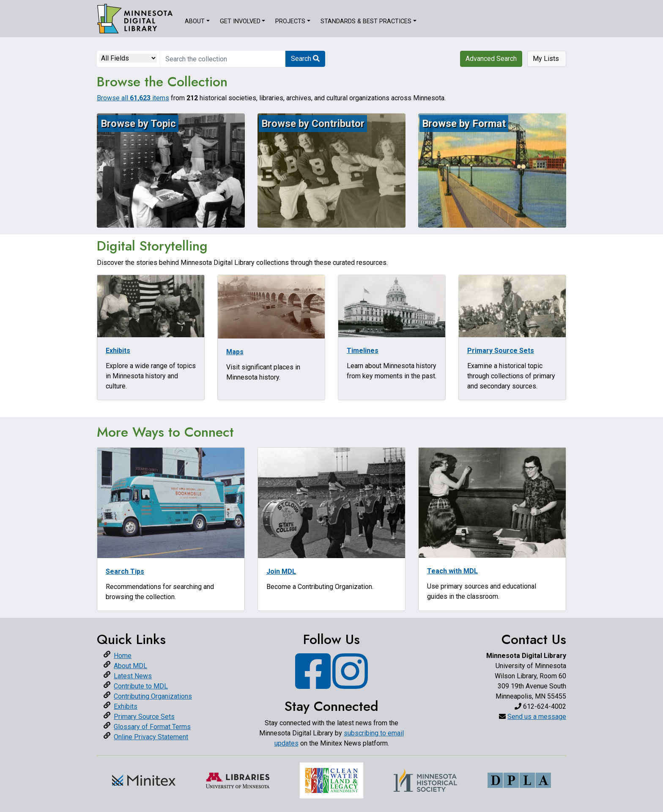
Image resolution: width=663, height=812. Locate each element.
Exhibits (126, 706)
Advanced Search (491, 59)
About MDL (130, 666)
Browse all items (133, 98)
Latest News (133, 676)
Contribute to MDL (141, 686)
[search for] (223, 59)
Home (123, 656)
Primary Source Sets (144, 717)
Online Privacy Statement (151, 737)
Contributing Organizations (153, 696)
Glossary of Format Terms (152, 727)
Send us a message (537, 717)
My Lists (547, 59)
